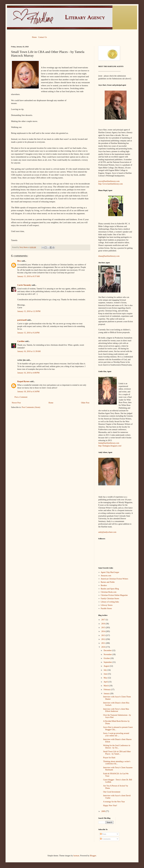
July (105, 670)
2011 (103, 643)
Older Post (85, 403)
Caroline (21, 341)
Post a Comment (21, 397)
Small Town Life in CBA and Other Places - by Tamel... (117, 753)
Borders (104, 585)
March (106, 686)
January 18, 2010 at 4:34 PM (28, 392)
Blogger (93, 856)
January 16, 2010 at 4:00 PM (28, 373)
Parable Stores (106, 608)
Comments (105, 839)
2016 (104, 624)
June (106, 674)
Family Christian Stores (110, 599)
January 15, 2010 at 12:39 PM (29, 311)
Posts (103, 834)
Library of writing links (110, 602)
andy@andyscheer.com (107, 532)
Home (34, 37)
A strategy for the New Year (114, 802)
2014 (104, 631)
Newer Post (16, 403)
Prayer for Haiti (109, 758)
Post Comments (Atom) (31, 407)
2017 (104, 620)
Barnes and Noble (108, 582)
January (107, 694)
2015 (104, 628)
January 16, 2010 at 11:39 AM (29, 351)
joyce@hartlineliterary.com (109, 181)
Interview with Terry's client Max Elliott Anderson (116, 710)
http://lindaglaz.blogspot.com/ (110, 446)
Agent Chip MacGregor (110, 572)
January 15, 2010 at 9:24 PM (28, 333)
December (108, 650)
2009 (104, 811)
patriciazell (22, 320)
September (108, 662)
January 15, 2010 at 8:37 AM (29, 276)
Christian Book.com (109, 592)
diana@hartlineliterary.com (109, 256)
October (107, 658)
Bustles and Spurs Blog (110, 589)
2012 (104, 639)
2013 (104, 635)
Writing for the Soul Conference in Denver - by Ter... (117, 747)
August (107, 666)
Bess (19, 261)
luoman (76, 856)
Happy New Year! (110, 806)
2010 (104, 647)
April (106, 682)
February (107, 690)
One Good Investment (112, 792)
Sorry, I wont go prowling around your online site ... (116, 734)
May (106, 678)
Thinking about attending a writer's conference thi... (117, 763)
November (108, 654)
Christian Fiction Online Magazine (114, 595)
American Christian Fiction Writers (115, 579)
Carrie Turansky (24, 285)
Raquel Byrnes (23, 381)
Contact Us (43, 37)
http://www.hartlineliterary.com (110, 184)
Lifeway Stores (107, 605)
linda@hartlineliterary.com (109, 443)
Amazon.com (106, 576)
